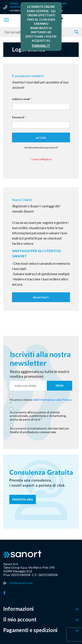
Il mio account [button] (20, 619)
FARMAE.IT (41, 46)
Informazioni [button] (18, 609)
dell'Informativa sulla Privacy (52, 400)
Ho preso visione (41, 400)
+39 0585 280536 (18, 11)
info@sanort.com (21, 583)
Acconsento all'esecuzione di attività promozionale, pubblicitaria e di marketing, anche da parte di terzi (38, 416)
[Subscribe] (59, 386)
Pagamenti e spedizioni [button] (30, 630)
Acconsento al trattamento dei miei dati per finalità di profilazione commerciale (40, 430)
